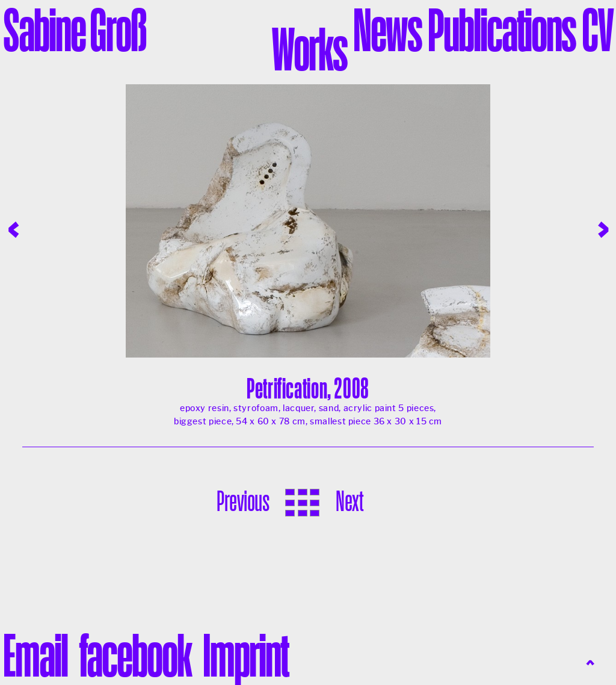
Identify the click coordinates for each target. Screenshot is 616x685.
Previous (243, 501)
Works (310, 49)
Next (349, 501)
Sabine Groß (75, 29)
